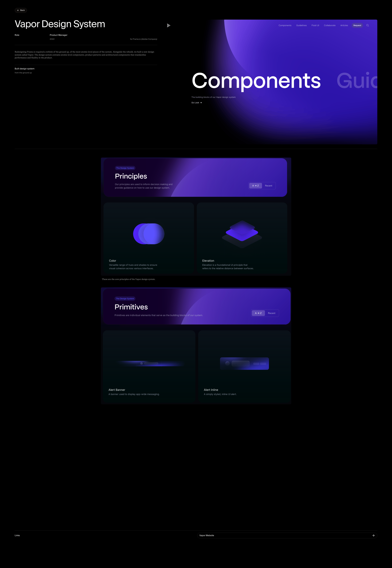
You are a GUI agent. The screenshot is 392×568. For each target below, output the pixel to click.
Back (21, 10)
